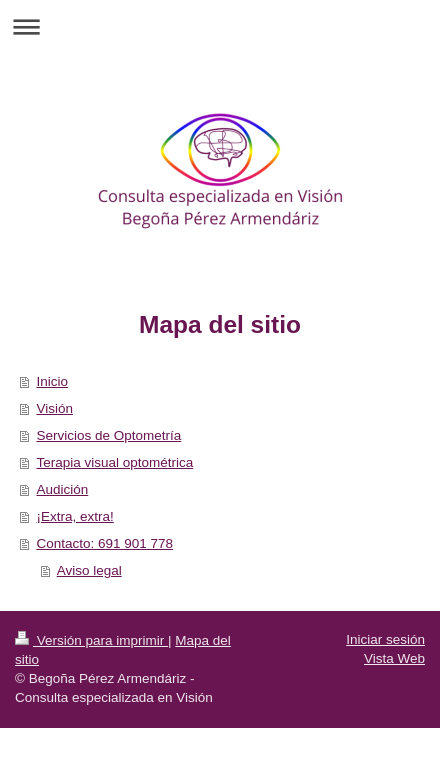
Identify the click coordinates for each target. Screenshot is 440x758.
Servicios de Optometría (108, 435)
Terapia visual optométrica (114, 462)
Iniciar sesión (385, 639)
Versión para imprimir (91, 640)
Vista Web (394, 658)
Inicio (52, 381)
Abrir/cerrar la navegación (220, 26)
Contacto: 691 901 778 (104, 543)
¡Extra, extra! (74, 516)
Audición (62, 489)
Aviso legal (89, 570)
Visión (54, 408)
